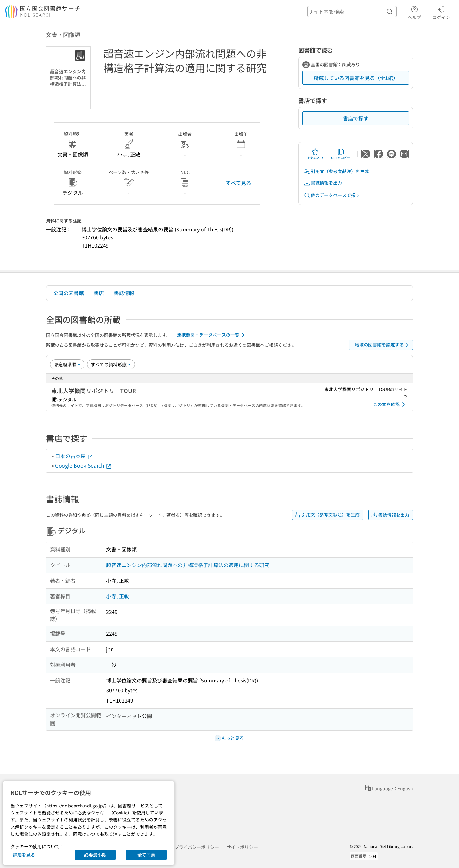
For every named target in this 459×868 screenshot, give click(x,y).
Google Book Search (84, 465)
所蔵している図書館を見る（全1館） (356, 78)
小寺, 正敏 (118, 596)
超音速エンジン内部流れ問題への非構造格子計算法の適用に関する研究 (188, 565)
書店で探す (356, 118)
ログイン (441, 12)
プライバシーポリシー (197, 847)
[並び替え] (67, 364)
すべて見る (238, 183)
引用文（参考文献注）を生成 (336, 171)
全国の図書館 (69, 293)
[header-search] (352, 11)
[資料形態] (111, 364)
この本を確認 (390, 405)
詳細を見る (24, 855)
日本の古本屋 (74, 456)
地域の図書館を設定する (383, 345)
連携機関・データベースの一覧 (212, 335)
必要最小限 (95, 855)
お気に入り (315, 154)
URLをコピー (341, 154)
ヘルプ (414, 12)
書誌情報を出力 (323, 183)
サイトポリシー (242, 847)
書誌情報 (124, 293)
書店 (99, 293)
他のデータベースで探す (332, 195)
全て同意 (146, 855)
